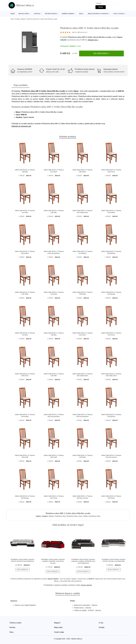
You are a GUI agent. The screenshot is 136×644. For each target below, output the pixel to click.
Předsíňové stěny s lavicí (74, 516)
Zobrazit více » (93, 40)
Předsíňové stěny (60, 516)
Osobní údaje (59, 632)
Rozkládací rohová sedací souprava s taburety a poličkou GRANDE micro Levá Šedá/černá (83, 561)
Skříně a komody (68, 14)
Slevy (12, 632)
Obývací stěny (24, 14)
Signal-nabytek (86, 585)
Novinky (12, 627)
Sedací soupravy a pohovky (98, 14)
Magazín (57, 623)
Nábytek (23, 19)
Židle (81, 14)
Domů (13, 14)
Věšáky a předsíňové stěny (92, 516)
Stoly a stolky (119, 14)
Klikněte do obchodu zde (21, 126)
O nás (101, 623)
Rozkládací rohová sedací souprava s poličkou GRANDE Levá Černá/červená (53, 561)
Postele (37, 14)
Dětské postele (51, 14)
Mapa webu (58, 627)
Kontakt (102, 627)
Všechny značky (15, 623)
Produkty (17, 19)
